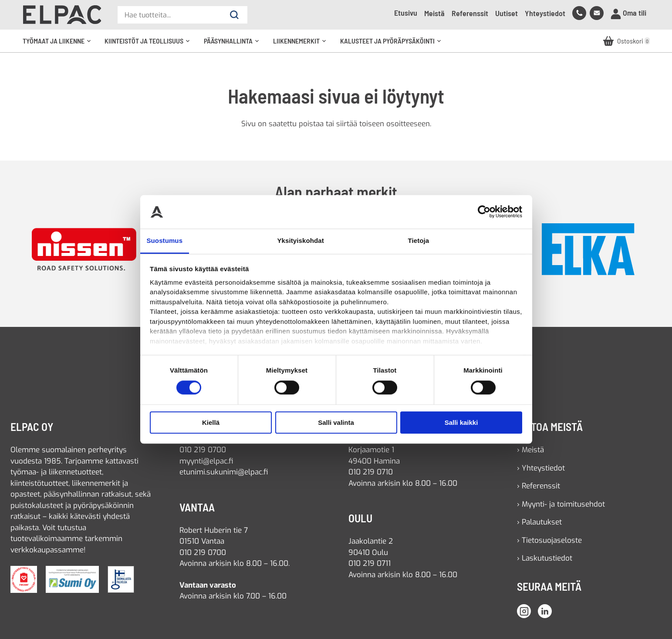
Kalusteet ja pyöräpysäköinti (393, 44)
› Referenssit (539, 486)
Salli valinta (336, 422)
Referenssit (470, 13)
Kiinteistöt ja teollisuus (150, 44)
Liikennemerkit (302, 44)
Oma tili (628, 13)
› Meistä (530, 450)
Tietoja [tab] (419, 240)
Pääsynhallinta (234, 44)
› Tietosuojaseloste (549, 540)
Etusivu (406, 13)
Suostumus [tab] (165, 240)
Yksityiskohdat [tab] (301, 240)
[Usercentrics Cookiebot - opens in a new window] (484, 212)
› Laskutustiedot (545, 558)
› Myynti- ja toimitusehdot (561, 504)
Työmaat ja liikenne (60, 44)
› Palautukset (539, 522)
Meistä (434, 13)
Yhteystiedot (545, 13)
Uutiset (507, 13)
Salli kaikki (461, 422)
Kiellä (211, 422)
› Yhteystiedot (541, 468)
